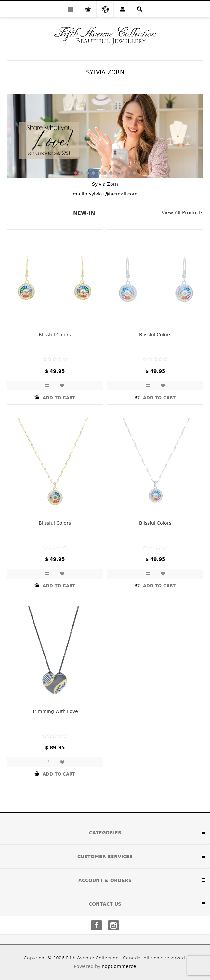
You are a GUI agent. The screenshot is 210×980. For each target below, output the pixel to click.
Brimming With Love (55, 711)
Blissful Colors (55, 335)
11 (134, 173)
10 (128, 173)
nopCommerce (119, 966)
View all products (183, 213)
